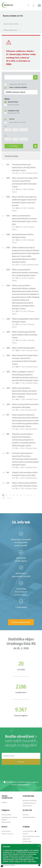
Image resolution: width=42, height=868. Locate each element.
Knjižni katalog (6, 822)
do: (6, 136)
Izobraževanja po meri (29, 803)
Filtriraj (14, 146)
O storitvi (26, 815)
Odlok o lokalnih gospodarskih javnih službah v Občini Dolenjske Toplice (25, 335)
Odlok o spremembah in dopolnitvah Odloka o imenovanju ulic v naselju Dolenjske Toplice (25, 272)
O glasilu (4, 802)
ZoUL (19, 54)
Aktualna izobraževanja (30, 800)
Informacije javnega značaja (31, 836)
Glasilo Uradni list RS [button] (12, 24)
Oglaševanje (26, 839)
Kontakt (25, 834)
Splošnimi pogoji (24, 782)
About (33, 831)
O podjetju (26, 831)
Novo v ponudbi (6, 815)
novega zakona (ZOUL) (21, 850)
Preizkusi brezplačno (21, 622)
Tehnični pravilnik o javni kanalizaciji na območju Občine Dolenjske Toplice (24, 167)
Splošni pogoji (27, 841)
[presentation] (21, 774)
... (35, 495)
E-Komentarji (21, 607)
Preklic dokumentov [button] (12, 30)
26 (3, 498)
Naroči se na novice (7, 834)
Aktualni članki (6, 831)
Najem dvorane (27, 806)
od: (6, 126)
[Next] (11, 498)
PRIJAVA (21, 762)
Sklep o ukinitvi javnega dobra (23, 348)
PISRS (9, 64)
